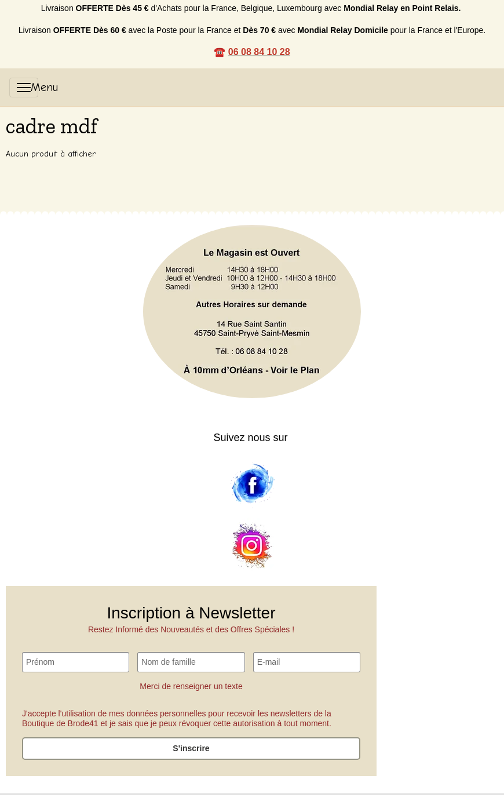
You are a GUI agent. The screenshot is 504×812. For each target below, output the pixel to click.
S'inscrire (191, 748)
